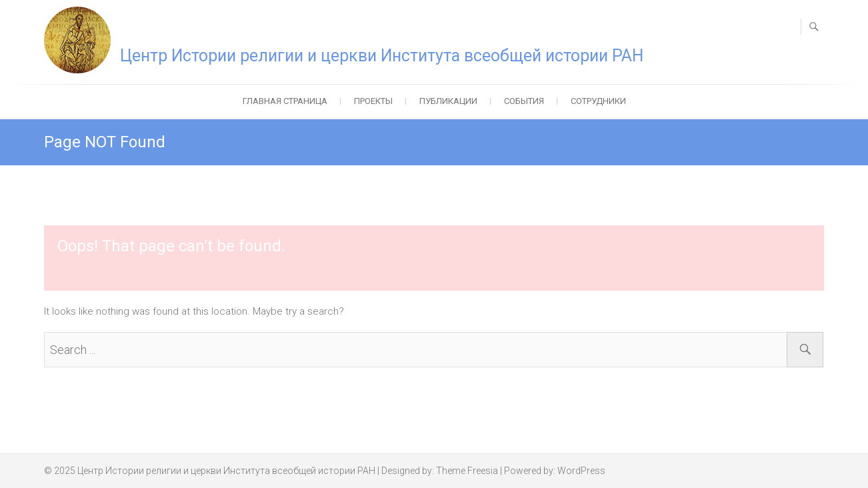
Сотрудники (598, 101)
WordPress (581, 471)
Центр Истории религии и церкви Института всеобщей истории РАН (382, 56)
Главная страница (285, 101)
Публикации (448, 101)
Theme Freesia (467, 471)
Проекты (373, 101)
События (524, 101)
